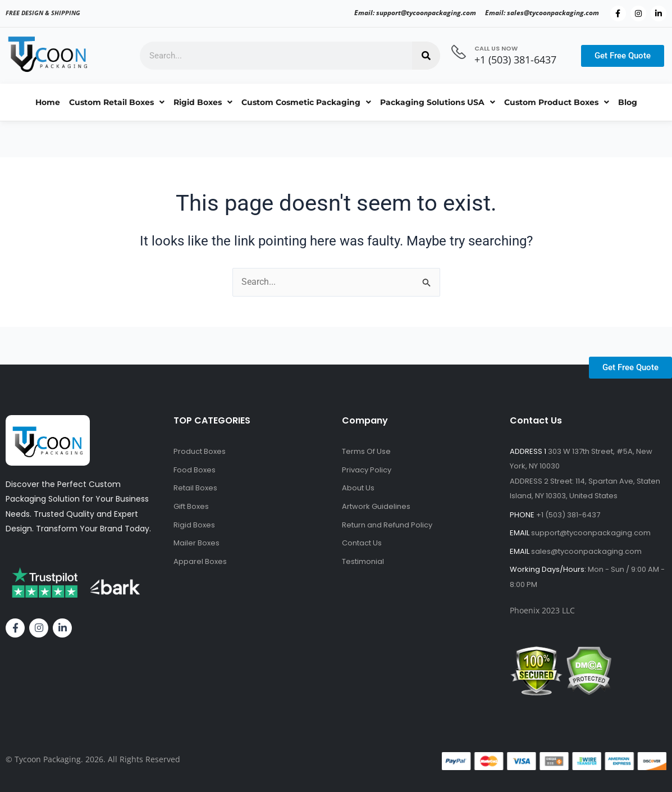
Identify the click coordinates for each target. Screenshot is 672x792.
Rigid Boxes (203, 102)
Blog (628, 102)
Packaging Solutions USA (438, 102)
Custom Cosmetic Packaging (306, 102)
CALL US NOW (496, 48)
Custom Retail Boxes (117, 102)
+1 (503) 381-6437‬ (515, 60)
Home (48, 102)
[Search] (426, 56)
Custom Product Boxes (557, 102)
